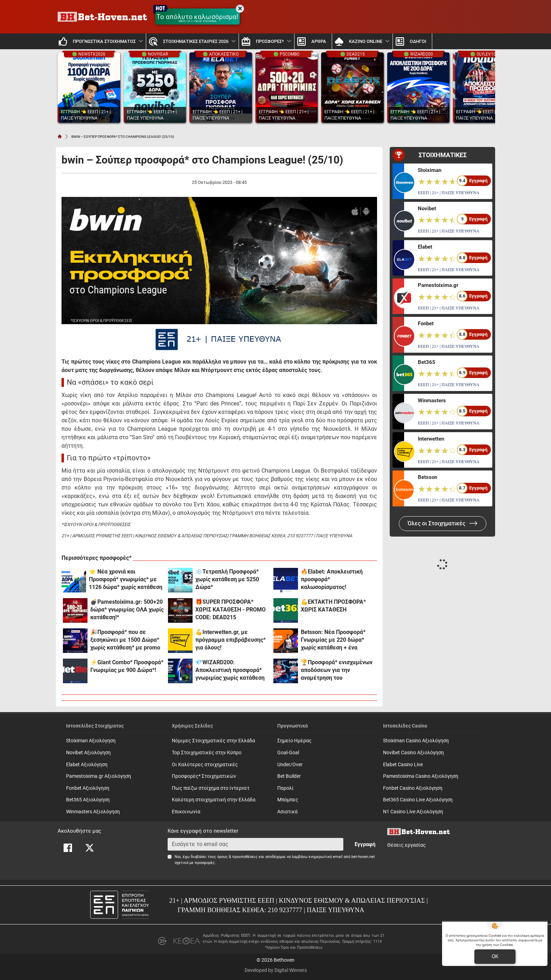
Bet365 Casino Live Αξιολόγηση (418, 800)
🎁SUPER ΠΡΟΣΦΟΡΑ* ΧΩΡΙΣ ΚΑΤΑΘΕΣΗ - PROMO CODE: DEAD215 (231, 610)
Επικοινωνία (186, 812)
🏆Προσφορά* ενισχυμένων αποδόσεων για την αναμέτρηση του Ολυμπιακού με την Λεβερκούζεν (337, 670)
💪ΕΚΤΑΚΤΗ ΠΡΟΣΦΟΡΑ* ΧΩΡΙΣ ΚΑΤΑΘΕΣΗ (333, 606)
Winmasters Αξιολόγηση (93, 812)
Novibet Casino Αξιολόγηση (413, 753)
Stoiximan (430, 170)
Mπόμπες (288, 800)
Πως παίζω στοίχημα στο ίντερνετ (211, 788)
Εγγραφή (365, 844)
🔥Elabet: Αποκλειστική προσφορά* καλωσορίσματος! (332, 579)
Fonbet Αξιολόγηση (88, 788)
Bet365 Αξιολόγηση (88, 800)
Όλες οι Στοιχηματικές (443, 523)
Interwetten (431, 439)
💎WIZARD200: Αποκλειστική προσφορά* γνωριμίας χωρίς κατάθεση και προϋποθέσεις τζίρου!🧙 (232, 670)
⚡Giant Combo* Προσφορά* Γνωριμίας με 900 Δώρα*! (127, 666)
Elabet (425, 247)
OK (495, 956)
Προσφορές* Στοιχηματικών (204, 776)
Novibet (427, 209)
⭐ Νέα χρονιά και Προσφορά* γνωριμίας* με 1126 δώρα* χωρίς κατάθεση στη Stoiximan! (126, 580)
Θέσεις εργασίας (407, 845)
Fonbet (426, 324)
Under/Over (290, 765)
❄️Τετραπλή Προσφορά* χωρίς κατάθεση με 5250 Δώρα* (227, 579)
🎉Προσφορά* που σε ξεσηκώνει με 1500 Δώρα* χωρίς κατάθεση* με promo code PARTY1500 (125, 640)
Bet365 (427, 362)
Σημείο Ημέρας (294, 741)
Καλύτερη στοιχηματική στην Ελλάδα (214, 800)
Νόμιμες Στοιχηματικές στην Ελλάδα (213, 741)
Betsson (427, 477)
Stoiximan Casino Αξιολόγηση (416, 741)
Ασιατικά (287, 812)
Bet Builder (289, 776)
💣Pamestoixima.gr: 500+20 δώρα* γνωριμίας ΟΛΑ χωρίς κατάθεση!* (127, 610)
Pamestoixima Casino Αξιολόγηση (421, 776)
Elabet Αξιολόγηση (87, 765)
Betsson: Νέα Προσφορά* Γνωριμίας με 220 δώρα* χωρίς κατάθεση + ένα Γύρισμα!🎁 (333, 640)
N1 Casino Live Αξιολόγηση (413, 812)
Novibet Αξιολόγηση (88, 753)
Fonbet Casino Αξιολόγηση (413, 788)
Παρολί (286, 788)
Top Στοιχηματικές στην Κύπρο (207, 753)
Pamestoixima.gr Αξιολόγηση (99, 776)
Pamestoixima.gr (438, 285)
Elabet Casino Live (403, 765)
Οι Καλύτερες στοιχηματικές (205, 765)
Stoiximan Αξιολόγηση (91, 741)
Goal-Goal (288, 753)
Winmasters (432, 401)
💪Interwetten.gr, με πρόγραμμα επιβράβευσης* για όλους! (231, 640)
